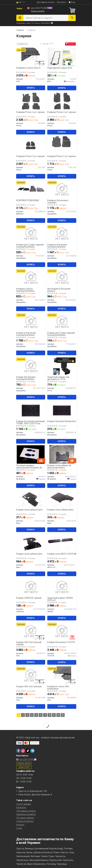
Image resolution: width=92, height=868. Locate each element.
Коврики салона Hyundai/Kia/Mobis (25, 290)
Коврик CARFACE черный (29, 598)
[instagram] (23, 751)
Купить (31, 88)
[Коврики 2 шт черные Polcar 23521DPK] (62, 145)
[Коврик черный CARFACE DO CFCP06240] (31, 587)
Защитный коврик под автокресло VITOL (58, 378)
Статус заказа (24, 804)
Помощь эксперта (38, 11)
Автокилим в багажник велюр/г (59, 290)
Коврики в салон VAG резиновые (58, 688)
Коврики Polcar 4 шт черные (30, 112)
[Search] (72, 18)
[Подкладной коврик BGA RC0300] (62, 57)
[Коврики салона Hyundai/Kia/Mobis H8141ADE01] (31, 278)
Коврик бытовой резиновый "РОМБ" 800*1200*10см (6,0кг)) (30, 422)
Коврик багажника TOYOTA (61, 642)
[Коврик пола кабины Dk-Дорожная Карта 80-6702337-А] (62, 454)
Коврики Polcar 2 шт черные (62, 156)
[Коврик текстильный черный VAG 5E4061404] (31, 631)
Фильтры (70, 44)
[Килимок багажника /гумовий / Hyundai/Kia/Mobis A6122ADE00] (62, 189)
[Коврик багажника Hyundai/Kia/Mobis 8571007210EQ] (31, 366)
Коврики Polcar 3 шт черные (30, 156)
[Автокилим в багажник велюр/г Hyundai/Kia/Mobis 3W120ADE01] (62, 278)
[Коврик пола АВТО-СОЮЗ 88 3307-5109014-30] (62, 543)
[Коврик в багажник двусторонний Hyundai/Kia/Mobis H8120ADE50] (31, 322)
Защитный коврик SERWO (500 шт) (60, 599)
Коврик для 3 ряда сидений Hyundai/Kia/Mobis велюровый (30, 246)
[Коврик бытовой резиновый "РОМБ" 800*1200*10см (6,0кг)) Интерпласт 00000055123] (31, 410)
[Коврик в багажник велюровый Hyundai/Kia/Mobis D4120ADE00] (62, 234)
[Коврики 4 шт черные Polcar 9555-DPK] (31, 101)
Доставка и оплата (46, 2)
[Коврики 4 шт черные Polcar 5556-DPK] (62, 101)
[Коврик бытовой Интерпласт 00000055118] (62, 410)
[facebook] (18, 751)
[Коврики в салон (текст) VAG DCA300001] (31, 57)
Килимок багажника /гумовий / (58, 201)
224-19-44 (37, 8)
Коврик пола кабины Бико (29, 510)
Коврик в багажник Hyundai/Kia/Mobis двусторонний (26, 334)
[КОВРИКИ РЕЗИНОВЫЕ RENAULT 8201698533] (31, 189)
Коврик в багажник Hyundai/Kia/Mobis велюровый (57, 246)
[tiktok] (28, 751)
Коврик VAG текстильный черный (29, 643)
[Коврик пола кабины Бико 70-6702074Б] (31, 543)
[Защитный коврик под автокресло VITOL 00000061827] (62, 366)
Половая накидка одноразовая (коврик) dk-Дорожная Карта (29, 467)
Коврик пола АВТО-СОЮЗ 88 (62, 554)
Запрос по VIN (24, 767)
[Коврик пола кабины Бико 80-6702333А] (31, 499)
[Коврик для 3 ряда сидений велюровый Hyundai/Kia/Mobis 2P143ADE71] (31, 234)
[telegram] (32, 751)
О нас (19, 828)
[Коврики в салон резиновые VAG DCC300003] (62, 675)
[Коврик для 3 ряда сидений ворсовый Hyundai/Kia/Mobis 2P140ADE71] (62, 322)
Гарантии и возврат (26, 814)
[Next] (63, 715)
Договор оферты (25, 818)
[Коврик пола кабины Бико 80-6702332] (62, 499)
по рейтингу (22, 44)
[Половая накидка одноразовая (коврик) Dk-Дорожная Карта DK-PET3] (31, 454)
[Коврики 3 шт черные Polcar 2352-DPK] (31, 145)
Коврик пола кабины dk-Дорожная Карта (59, 467)
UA (19, 2)
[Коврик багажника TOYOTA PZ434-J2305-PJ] (62, 631)
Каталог (20, 825)
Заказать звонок (24, 763)
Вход (72, 2)
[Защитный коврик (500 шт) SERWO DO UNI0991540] (62, 587)
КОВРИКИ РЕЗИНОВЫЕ (28, 201)
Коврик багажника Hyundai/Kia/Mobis (26, 378)
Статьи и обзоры (25, 821)
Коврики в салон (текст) (28, 68)
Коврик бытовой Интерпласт (62, 421)
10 (58, 715)
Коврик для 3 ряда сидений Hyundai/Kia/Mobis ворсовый (61, 334)
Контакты (62, 2)
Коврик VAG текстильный (29, 687)
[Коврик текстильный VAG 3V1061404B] (31, 675)
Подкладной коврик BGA (60, 68)
